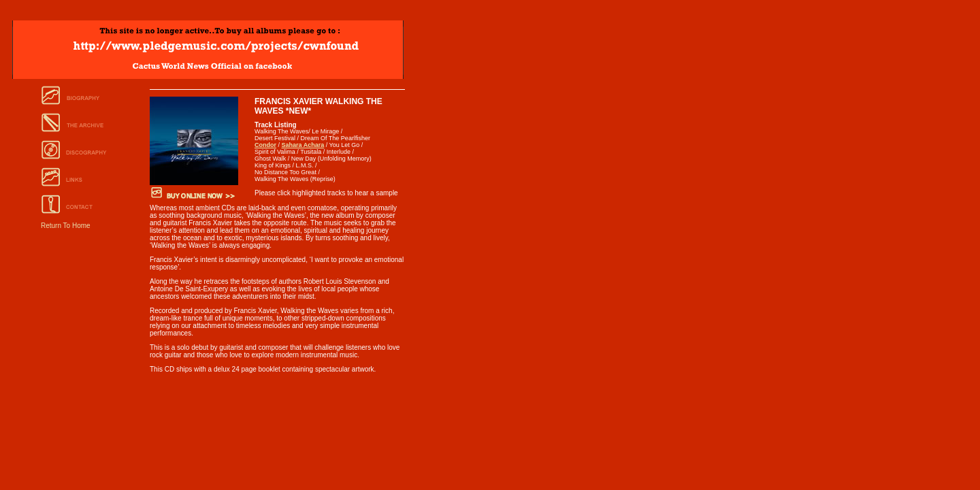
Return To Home (66, 226)
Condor (265, 145)
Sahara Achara (303, 145)
